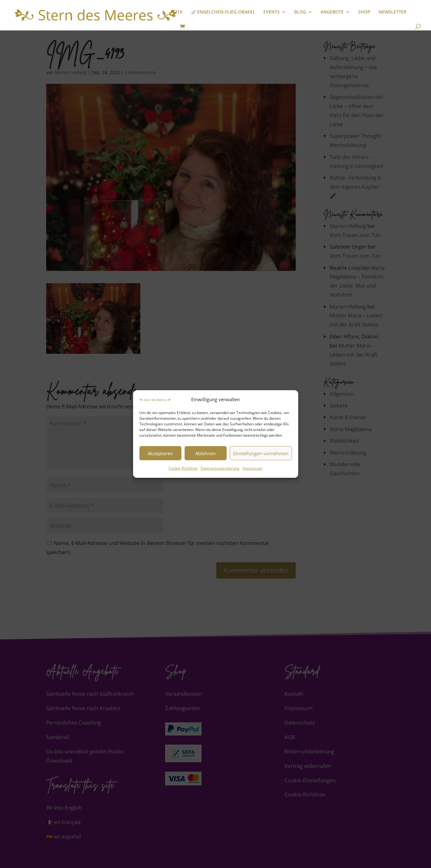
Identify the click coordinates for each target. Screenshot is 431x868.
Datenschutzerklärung (220, 469)
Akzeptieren (160, 453)
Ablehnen (205, 453)
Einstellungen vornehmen (261, 453)
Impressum (253, 469)
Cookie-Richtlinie (183, 469)
